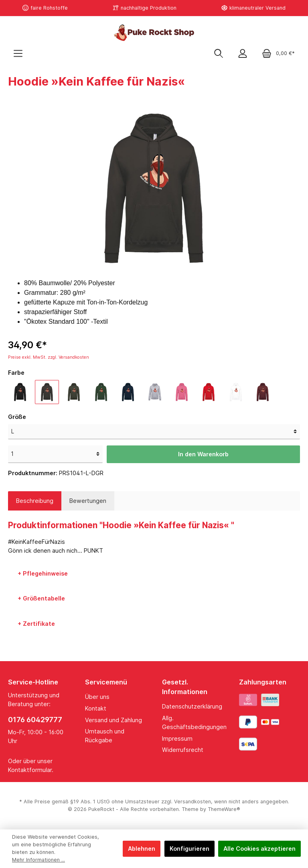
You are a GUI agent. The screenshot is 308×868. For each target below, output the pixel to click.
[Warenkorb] (278, 53)
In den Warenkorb (203, 454)
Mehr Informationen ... (38, 860)
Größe (17, 417)
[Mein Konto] (243, 53)
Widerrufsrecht (183, 750)
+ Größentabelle (41, 598)
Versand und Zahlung (113, 720)
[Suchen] (219, 53)
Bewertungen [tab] (88, 501)
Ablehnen (142, 849)
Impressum (177, 738)
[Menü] (18, 53)
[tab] (35, 501)
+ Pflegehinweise (43, 573)
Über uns (97, 697)
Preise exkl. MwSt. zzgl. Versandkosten (49, 357)
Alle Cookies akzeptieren (259, 849)
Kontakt (96, 708)
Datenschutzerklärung (192, 706)
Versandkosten (192, 802)
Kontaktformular (30, 770)
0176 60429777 (35, 720)
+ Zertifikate (36, 624)
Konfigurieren (189, 849)
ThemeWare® (224, 809)
